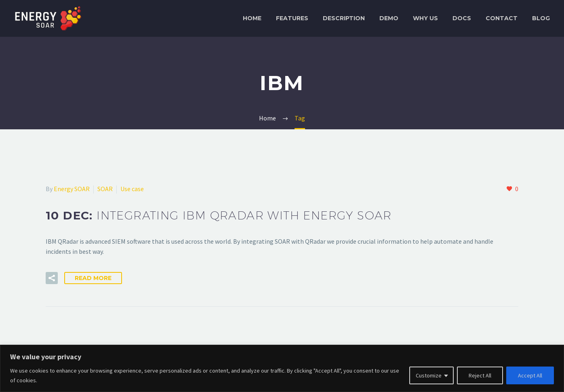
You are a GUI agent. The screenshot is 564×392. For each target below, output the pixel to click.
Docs (462, 18)
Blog (541, 18)
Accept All (530, 375)
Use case (132, 189)
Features (292, 18)
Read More (93, 278)
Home (252, 18)
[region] (282, 368)
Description (344, 18)
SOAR (105, 189)
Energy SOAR (72, 189)
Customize (429, 375)
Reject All (480, 375)
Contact (502, 18)
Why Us (425, 18)
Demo (389, 18)
